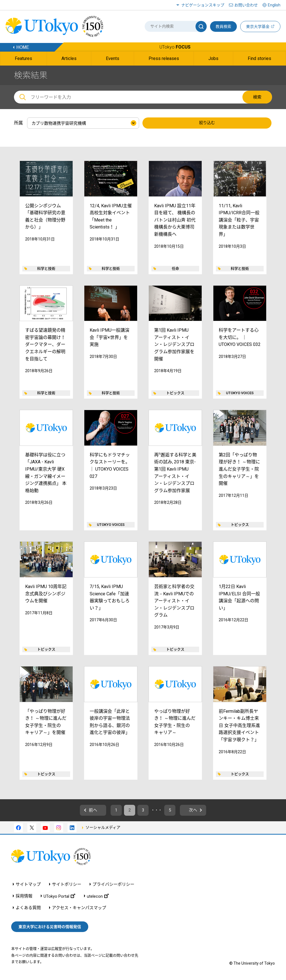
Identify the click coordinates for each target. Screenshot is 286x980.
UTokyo (175, 47)
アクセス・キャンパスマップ (79, 909)
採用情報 (24, 898)
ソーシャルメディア (103, 829)
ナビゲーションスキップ (203, 5)
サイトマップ (28, 886)
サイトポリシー (67, 886)
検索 (257, 97)
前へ (85, 811)
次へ (201, 811)
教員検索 (223, 27)
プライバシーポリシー (113, 886)
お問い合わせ (246, 5)
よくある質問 (28, 909)
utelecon (98, 898)
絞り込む (207, 123)
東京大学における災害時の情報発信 (50, 928)
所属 (18, 123)
